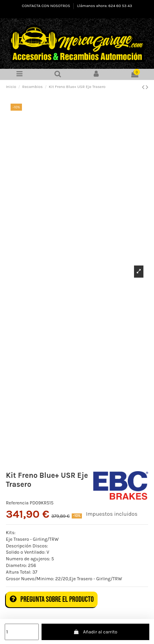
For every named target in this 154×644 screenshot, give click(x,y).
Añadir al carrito (96, 632)
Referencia (17, 503)
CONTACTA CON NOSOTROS (46, 6)
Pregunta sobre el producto (52, 599)
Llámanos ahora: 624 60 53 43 (105, 6)
